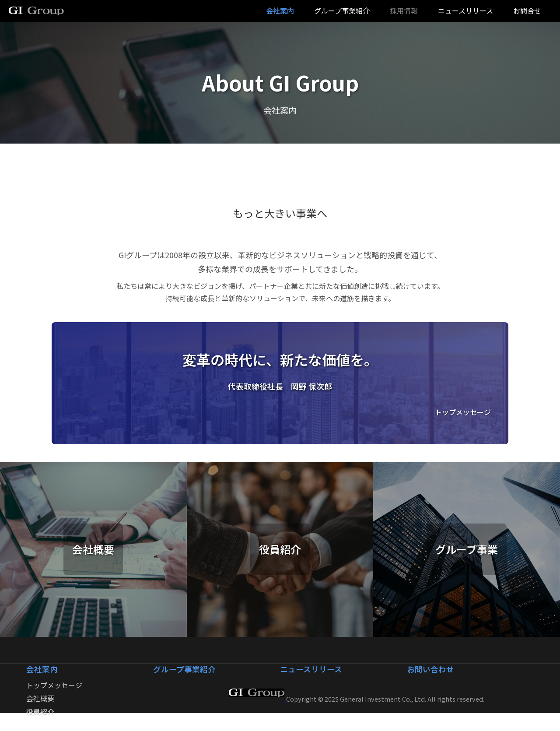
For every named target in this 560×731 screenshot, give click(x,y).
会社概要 (40, 698)
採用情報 (404, 11)
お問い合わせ (430, 669)
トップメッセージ (54, 685)
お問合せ (527, 11)
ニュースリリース (465, 11)
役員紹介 (40, 712)
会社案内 (42, 669)
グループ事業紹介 (184, 669)
